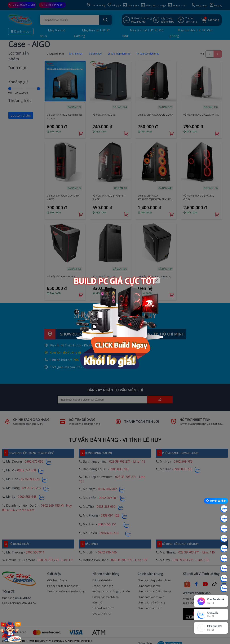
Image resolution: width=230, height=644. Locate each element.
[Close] (157, 280)
